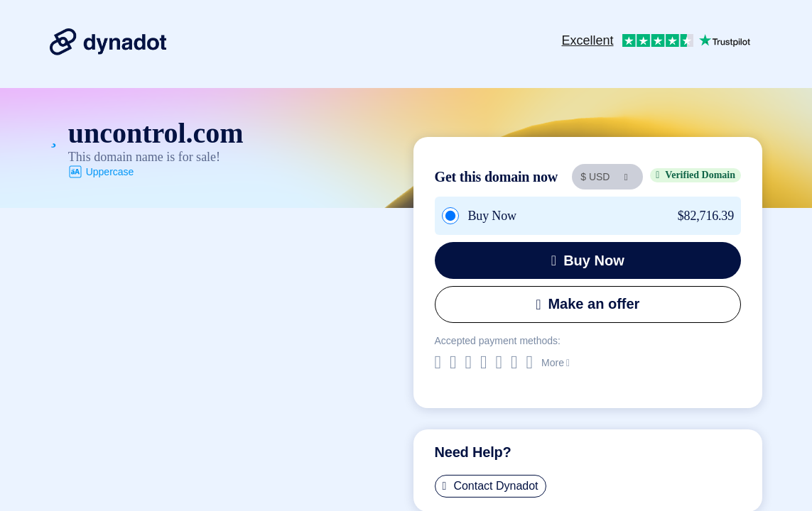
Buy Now (588, 260)
